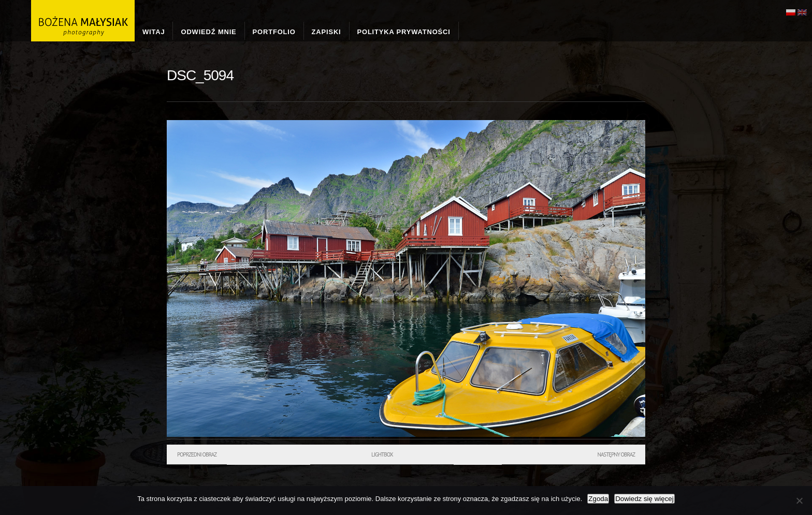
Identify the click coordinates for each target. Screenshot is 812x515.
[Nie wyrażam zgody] (799, 501)
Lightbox (382, 454)
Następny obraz (616, 454)
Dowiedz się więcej (644, 499)
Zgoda (598, 499)
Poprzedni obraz (197, 454)
